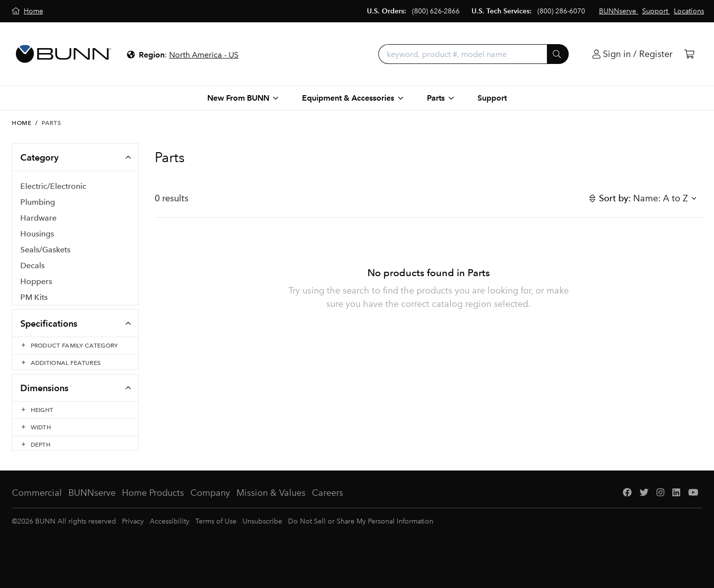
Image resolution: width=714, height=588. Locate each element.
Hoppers (36, 282)
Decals (32, 266)
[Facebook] (627, 507)
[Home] (28, 11)
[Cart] (689, 54)
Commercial (37, 507)
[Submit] (558, 54)
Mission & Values (271, 507)
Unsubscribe (262, 535)
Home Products (153, 507)
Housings (37, 234)
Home (22, 123)
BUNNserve (92, 507)
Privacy (133, 535)
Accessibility (170, 535)
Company (210, 507)
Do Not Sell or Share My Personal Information (361, 535)
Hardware (38, 218)
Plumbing (38, 203)
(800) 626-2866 (436, 11)
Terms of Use (216, 535)
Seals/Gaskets (45, 250)
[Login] (632, 54)
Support (492, 98)
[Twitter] (644, 507)
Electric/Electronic (53, 187)
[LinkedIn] (676, 507)
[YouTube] (693, 507)
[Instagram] (660, 507)
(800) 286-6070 (561, 11)
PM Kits (34, 298)
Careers (327, 507)
